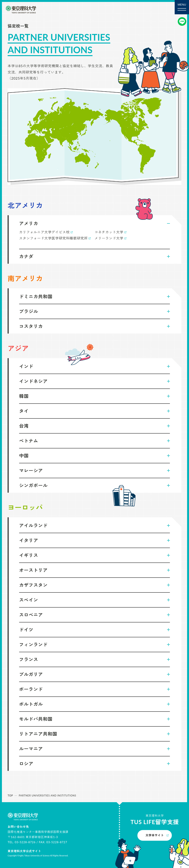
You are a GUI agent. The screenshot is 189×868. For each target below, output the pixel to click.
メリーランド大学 (109, 238)
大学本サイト (155, 835)
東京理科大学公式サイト (24, 851)
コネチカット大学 (109, 232)
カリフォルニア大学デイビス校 (44, 232)
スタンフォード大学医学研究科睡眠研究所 (53, 238)
